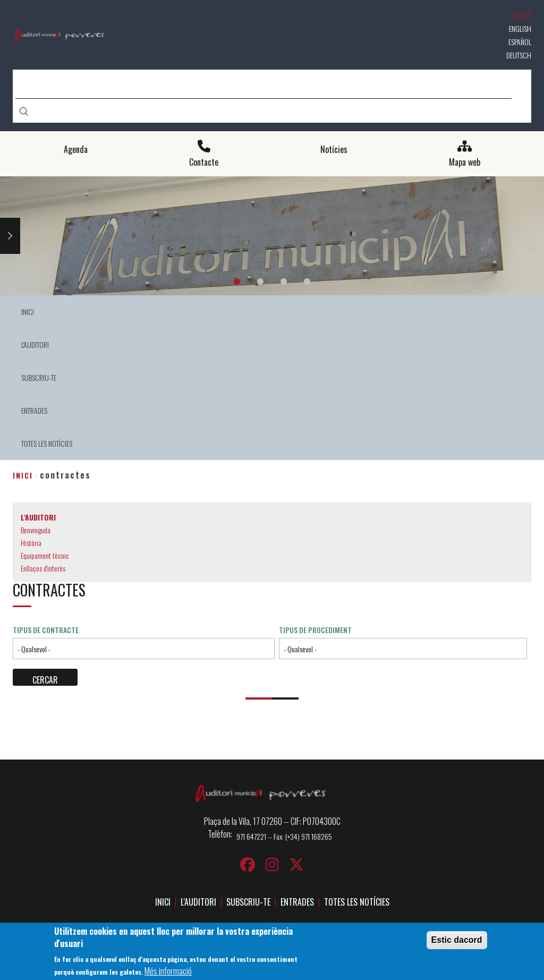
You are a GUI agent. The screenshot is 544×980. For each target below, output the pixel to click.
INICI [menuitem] (28, 312)
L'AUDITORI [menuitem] (35, 344)
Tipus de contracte (46, 630)
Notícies (334, 150)
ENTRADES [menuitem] (34, 410)
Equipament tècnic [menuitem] (45, 555)
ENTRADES (297, 902)
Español (520, 42)
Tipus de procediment (315, 630)
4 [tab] (307, 282)
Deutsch (519, 55)
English (520, 28)
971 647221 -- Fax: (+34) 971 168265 (284, 836)
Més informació (168, 972)
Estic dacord (457, 941)
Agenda (76, 150)
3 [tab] (284, 282)
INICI (163, 902)
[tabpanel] (272, 236)
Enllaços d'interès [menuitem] (43, 568)
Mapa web (465, 162)
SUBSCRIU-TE (248, 902)
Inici (23, 475)
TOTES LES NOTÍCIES (357, 902)
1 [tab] (237, 282)
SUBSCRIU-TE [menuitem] (39, 377)
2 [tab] (260, 282)
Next (10, 236)
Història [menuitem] (31, 543)
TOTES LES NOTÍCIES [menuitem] (47, 443)
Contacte (204, 162)
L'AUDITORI (198, 902)
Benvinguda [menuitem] (36, 530)
